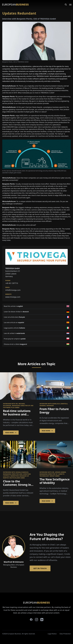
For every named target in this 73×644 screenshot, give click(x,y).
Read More (11, 433)
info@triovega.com (13, 290)
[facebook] (31, 620)
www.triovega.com (13, 297)
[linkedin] (42, 620)
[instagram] (36, 620)
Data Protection (65, 634)
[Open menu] (69, 5)
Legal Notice (52, 634)
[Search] (66, 5)
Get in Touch (40, 568)
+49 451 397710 (12, 283)
